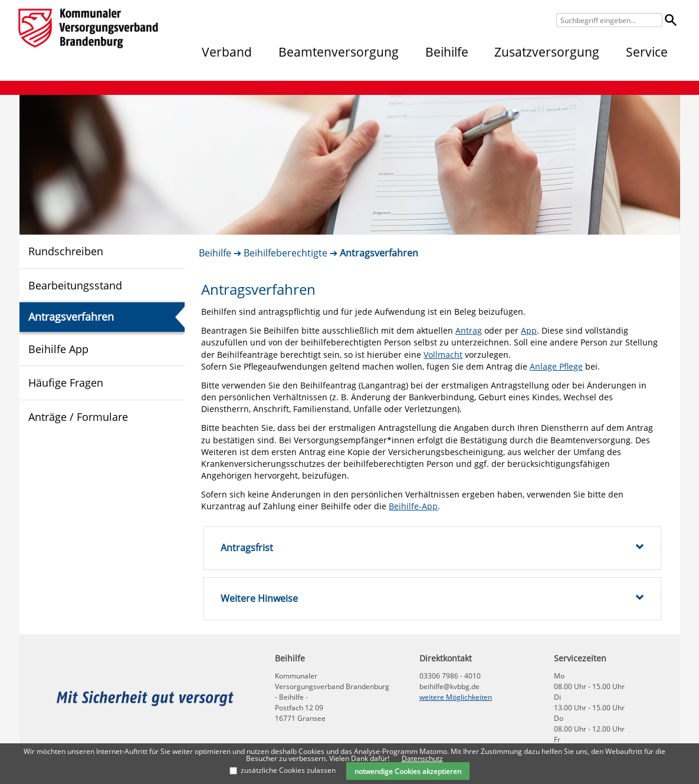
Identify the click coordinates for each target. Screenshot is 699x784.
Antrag (469, 330)
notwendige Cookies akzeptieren (408, 771)
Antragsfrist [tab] (432, 548)
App (529, 330)
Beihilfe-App (413, 506)
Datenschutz (422, 758)
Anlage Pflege (556, 366)
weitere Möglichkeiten (456, 697)
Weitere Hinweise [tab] (432, 598)
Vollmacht (443, 355)
